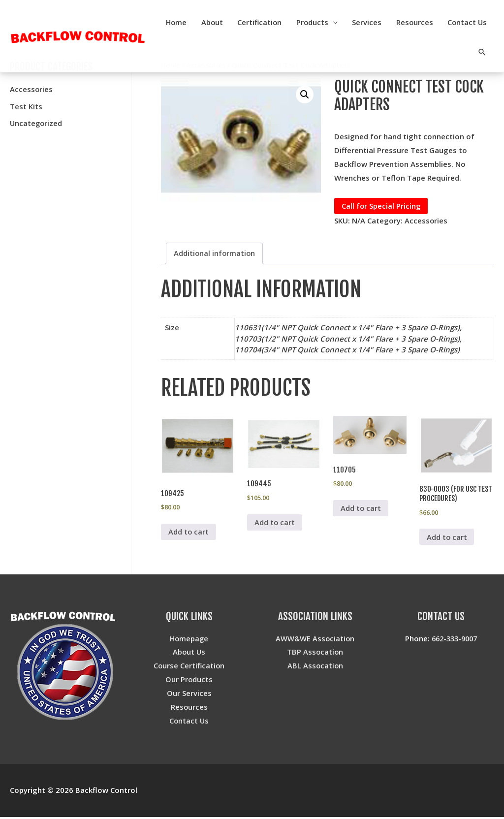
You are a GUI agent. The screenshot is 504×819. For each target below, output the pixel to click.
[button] (305, 94)
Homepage (189, 640)
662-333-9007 (454, 640)
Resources (468, 22)
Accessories (31, 89)
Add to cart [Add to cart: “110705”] (361, 509)
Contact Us (442, 52)
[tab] (215, 254)
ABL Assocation (315, 667)
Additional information (215, 253)
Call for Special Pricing (381, 206)
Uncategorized (37, 123)
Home (226, 22)
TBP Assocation (315, 654)
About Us (189, 654)
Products (365, 22)
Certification (311, 22)
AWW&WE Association (315, 640)
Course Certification (189, 667)
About (263, 22)
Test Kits (26, 106)
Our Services (189, 694)
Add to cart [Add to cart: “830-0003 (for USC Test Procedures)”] (447, 538)
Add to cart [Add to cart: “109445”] (275, 523)
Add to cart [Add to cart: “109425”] (189, 533)
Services (420, 22)
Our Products (189, 681)
